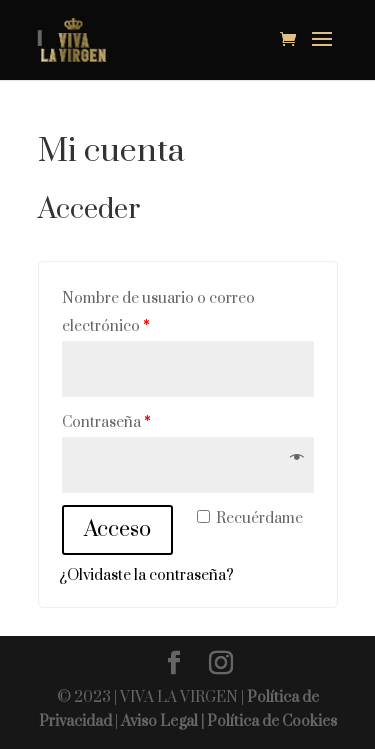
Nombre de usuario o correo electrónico (158, 312)
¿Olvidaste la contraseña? (146, 575)
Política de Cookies (272, 721)
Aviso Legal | (164, 721)
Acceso (117, 529)
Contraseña (106, 422)
